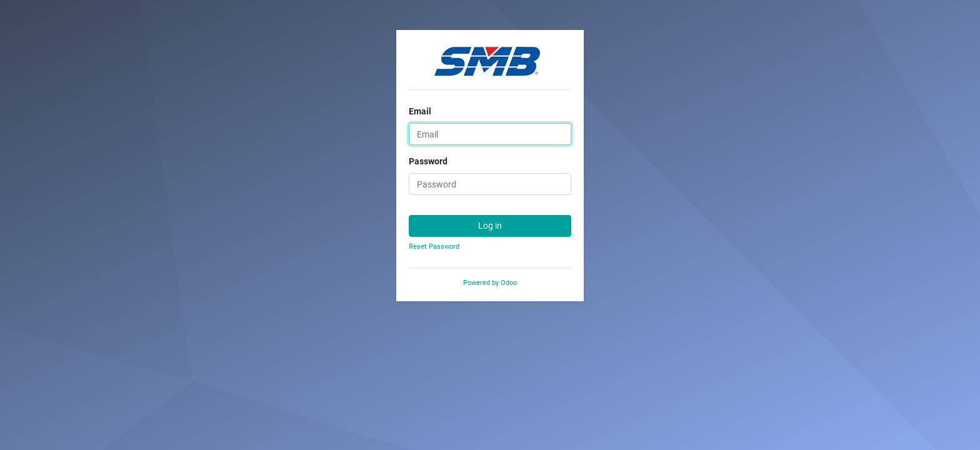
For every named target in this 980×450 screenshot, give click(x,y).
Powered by (490, 283)
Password (428, 161)
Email (420, 111)
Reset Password (434, 247)
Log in (490, 226)
